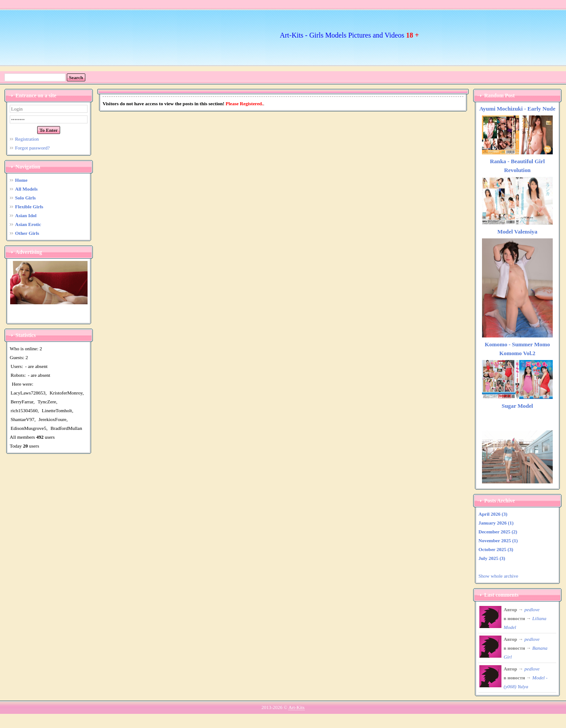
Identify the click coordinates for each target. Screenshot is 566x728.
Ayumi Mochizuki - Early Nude (517, 109)
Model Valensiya (517, 232)
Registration (27, 139)
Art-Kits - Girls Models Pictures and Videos (350, 35)
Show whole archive (498, 576)
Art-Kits (296, 707)
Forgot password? (32, 148)
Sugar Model (518, 406)
